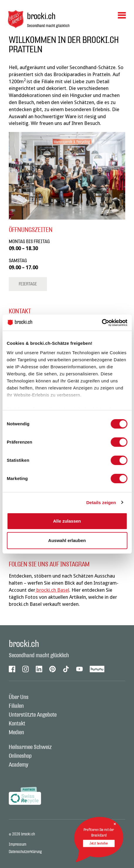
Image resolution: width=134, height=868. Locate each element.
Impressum (18, 844)
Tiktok (66, 669)
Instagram (26, 669)
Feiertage (28, 284)
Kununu (97, 669)
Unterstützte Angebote (33, 715)
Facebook (12, 669)
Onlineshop (20, 756)
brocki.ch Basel (52, 590)
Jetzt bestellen (99, 843)
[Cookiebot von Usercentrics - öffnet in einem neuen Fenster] (102, 323)
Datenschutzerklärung (25, 852)
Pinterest (52, 669)
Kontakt (17, 724)
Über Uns (19, 697)
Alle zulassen (67, 521)
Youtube (79, 669)
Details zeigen (101, 502)
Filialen (16, 706)
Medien (16, 732)
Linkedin (39, 669)
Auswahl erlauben (67, 540)
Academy (18, 765)
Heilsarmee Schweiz (30, 747)
